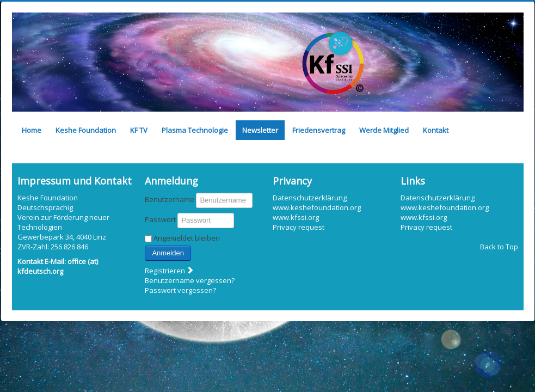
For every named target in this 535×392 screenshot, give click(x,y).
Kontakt (436, 130)
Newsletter (260, 130)
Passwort (160, 219)
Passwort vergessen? (180, 290)
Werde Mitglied (384, 130)
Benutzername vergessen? (190, 280)
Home (32, 130)
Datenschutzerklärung (310, 198)
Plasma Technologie (195, 130)
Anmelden (168, 253)
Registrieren (170, 271)
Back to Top (499, 247)
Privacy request (299, 227)
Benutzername (170, 199)
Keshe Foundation (86, 130)
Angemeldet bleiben (187, 238)
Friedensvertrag (319, 130)
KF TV (139, 130)
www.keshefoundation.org (317, 207)
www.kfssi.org (296, 217)
